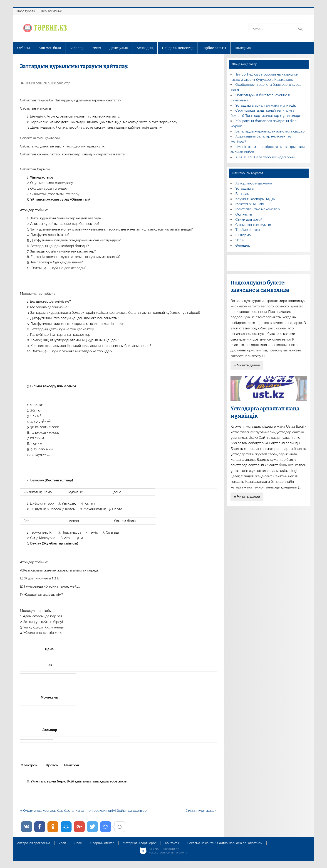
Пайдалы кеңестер (178, 48)
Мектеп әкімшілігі (250, 204)
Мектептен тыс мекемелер (258, 209)
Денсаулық (119, 48)
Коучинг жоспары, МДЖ (255, 199)
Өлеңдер (243, 245)
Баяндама (244, 194)
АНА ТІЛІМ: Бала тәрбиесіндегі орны (265, 157)
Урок (62, 843)
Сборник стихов (102, 843)
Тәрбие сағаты (214, 48)
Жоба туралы (26, 11)
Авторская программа (34, 843)
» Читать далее (247, 365)
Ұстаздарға (245, 189)
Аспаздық (145, 48)
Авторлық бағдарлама (254, 183)
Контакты (172, 843)
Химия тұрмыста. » (201, 811)
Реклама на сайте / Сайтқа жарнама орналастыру (225, 843)
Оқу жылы (244, 214)
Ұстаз (96, 48)
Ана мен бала (50, 48)
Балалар (77, 48)
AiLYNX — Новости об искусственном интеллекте (168, 851)
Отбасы (24, 48)
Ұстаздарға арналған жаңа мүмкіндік (266, 105)
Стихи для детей (249, 220)
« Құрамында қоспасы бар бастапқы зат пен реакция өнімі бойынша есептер (83, 811)
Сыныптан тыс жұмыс (253, 225)
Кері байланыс (52, 11)
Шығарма (243, 48)
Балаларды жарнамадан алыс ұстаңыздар (270, 131)
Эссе (240, 240)
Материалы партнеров (140, 843)
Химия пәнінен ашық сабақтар (48, 83)
